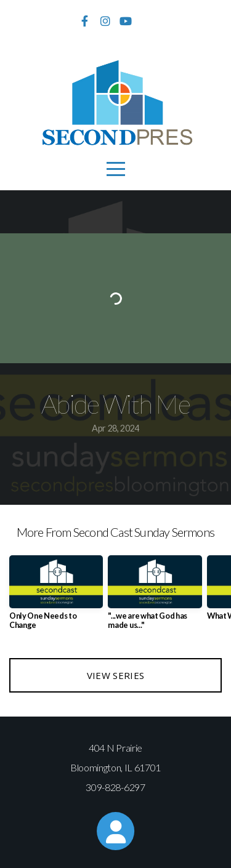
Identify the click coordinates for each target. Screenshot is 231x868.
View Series (115, 675)
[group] (56, 597)
